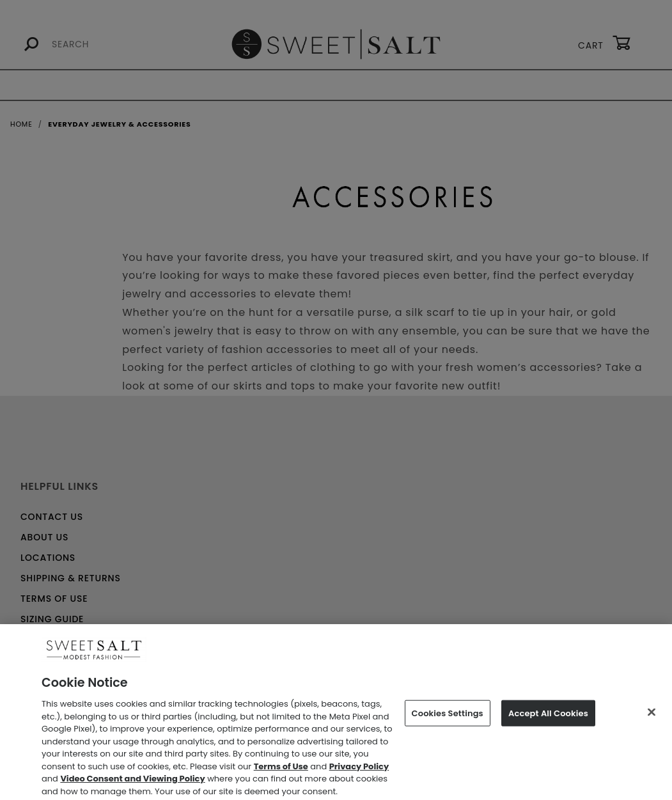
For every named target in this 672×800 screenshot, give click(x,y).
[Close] (652, 716)
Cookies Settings (448, 717)
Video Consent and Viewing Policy (132, 783)
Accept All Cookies (548, 717)
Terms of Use (281, 770)
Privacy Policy (359, 770)
